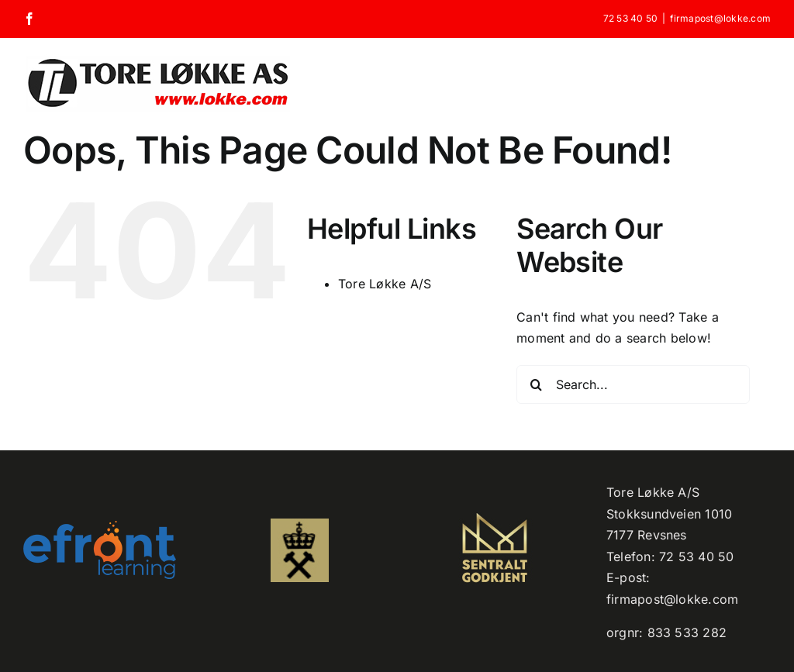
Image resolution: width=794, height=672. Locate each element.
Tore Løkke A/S (385, 284)
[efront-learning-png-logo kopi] (100, 527)
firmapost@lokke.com (720, 18)
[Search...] (633, 384)
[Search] (536, 384)
